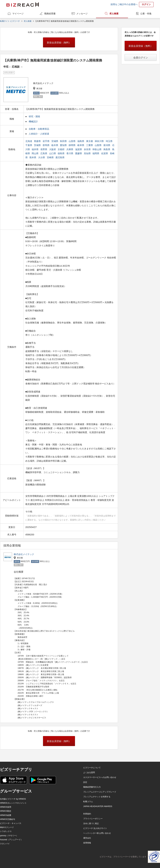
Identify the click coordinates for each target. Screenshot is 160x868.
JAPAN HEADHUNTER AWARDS (98, 806)
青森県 (38, 141)
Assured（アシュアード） (11, 840)
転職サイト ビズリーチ (10, 21)
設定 (85, 782)
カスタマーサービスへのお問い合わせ (100, 777)
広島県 (44, 153)
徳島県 (61, 153)
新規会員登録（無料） (59, 43)
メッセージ (82, 14)
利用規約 (87, 814)
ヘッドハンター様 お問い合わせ (97, 833)
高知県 (88, 153)
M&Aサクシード (7, 827)
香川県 (70, 153)
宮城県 (55, 141)
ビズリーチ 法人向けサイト (95, 828)
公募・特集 (146, 14)
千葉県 (29, 145)
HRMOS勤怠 (6, 811)
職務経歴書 (50, 14)
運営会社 (87, 838)
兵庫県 (70, 149)
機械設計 (33, 121)
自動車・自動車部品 (39, 129)
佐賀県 (105, 153)
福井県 (35, 149)
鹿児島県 (60, 157)
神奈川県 (100, 141)
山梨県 (98, 145)
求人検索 (114, 14)
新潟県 (107, 145)
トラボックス (6, 831)
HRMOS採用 (6, 807)
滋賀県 (79, 149)
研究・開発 (34, 116)
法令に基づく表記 (91, 823)
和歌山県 (97, 149)
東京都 (90, 141)
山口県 (53, 153)
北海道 (29, 141)
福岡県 (96, 153)
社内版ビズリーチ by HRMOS (13, 799)
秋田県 (64, 141)
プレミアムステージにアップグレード (100, 792)
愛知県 (64, 145)
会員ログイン (141, 58)
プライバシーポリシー (93, 819)
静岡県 (72, 145)
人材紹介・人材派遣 (39, 134)
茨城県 (38, 145)
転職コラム (88, 802)
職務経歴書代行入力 (92, 787)
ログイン (146, 4)
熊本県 (33, 157)
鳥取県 (107, 149)
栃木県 (55, 145)
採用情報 (87, 843)
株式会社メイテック (24, 554)
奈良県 (88, 149)
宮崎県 (51, 157)
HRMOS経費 (6, 815)
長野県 (44, 149)
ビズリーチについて (92, 768)
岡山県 (35, 153)
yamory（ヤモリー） (9, 836)
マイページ (18, 14)
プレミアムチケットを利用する (97, 797)
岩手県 (46, 141)
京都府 (61, 149)
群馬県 (46, 145)
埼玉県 (109, 141)
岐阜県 (81, 145)
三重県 (90, 145)
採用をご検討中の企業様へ (124, 4)
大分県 (42, 157)
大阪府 (53, 149)
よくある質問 (89, 773)
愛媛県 (79, 153)
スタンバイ (5, 844)
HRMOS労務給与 (8, 819)
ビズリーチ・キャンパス (11, 823)
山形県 (72, 141)
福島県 (81, 141)
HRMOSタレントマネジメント (13, 803)
